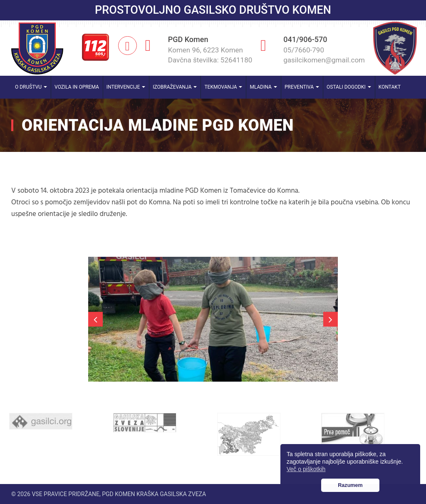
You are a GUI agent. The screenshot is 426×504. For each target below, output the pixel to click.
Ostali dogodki (349, 87)
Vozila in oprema (77, 87)
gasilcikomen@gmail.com (324, 60)
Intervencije (126, 87)
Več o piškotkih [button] (306, 469)
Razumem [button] (350, 485)
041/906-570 (305, 39)
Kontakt (390, 87)
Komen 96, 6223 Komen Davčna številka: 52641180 (210, 55)
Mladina (263, 87)
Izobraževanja (175, 87)
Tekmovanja (223, 87)
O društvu (31, 87)
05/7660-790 (304, 50)
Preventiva (302, 87)
